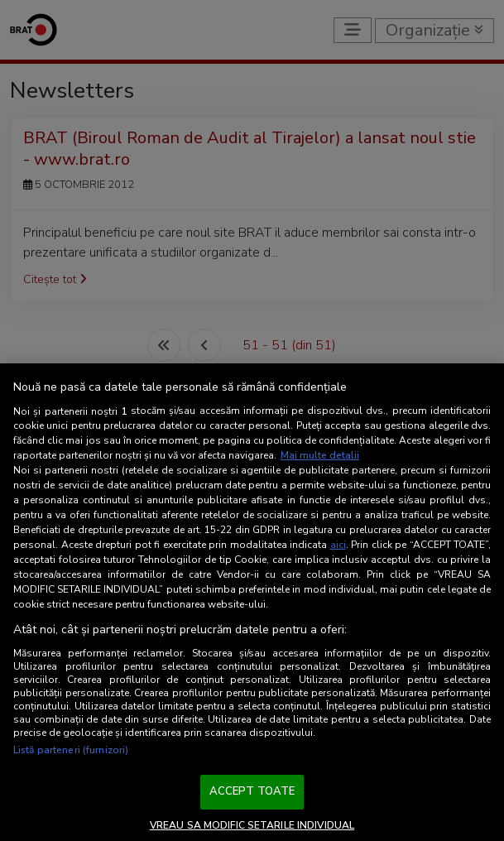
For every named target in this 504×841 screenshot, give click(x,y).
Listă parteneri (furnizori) (71, 750)
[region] (252, 602)
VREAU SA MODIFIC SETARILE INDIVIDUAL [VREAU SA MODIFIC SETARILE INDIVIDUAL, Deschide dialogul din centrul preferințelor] (252, 825)
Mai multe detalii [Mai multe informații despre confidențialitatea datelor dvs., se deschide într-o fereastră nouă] (320, 455)
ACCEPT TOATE (252, 791)
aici (338, 545)
